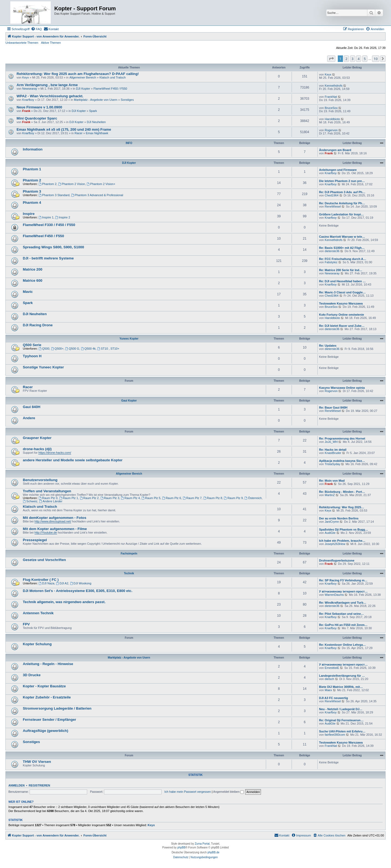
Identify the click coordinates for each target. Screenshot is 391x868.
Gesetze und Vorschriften (44, 560)
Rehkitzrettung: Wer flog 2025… (342, 507)
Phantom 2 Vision (72, 184)
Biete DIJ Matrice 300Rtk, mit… (341, 687)
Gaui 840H (32, 407)
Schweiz (30, 501)
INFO (129, 143)
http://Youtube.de (46, 532)
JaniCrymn (332, 522)
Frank (26, 111)
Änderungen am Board (335, 150)
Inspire (29, 214)
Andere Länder (51, 501)
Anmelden (17, 785)
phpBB (181, 847)
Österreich (253, 498)
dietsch (329, 679)
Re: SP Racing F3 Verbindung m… (343, 580)
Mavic (28, 292)
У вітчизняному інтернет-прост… (343, 591)
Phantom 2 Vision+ (101, 184)
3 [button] (353, 59)
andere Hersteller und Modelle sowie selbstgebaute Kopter (73, 460)
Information (33, 149)
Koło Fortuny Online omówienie (342, 315)
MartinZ (330, 495)
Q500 (44, 349)
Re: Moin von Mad (332, 481)
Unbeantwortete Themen (22, 43)
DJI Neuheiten (96, 122)
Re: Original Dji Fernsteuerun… (341, 720)
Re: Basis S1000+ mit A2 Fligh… (342, 248)
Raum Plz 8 (213, 498)
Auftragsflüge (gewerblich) (45, 731)
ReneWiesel (333, 206)
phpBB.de (213, 852)
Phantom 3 (32, 191)
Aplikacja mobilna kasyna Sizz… (342, 461)
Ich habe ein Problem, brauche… (342, 541)
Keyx (26, 77)
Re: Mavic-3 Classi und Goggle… (342, 292)
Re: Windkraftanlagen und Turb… (343, 603)
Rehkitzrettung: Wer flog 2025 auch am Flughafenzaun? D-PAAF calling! (78, 74)
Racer (78, 133)
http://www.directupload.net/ (53, 521)
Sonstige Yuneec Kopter (43, 367)
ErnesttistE (332, 668)
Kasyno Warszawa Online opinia (342, 388)
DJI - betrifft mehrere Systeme (48, 258)
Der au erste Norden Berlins (339, 518)
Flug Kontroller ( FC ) (41, 580)
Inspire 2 (63, 217)
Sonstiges (127, 100)
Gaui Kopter (129, 401)
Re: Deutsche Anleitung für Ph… (342, 203)
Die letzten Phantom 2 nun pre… (342, 181)
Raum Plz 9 (234, 498)
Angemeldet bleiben (228, 792)
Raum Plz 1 (69, 498)
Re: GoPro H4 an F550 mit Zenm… (343, 625)
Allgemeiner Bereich (83, 77)
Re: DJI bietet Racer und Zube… (342, 326)
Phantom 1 (32, 169)
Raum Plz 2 (89, 498)
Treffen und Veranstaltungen (47, 491)
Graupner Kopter (37, 438)
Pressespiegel (35, 540)
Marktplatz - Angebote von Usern (96, 100)
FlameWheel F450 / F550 (110, 89)
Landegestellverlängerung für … (342, 676)
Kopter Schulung (37, 644)
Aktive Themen (51, 43)
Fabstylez (331, 262)
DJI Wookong (81, 583)
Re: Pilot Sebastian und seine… (341, 614)
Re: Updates (328, 346)
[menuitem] (36, 29)
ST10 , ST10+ (108, 349)
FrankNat (331, 97)
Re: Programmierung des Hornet (342, 438)
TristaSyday (333, 464)
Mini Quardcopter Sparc (37, 118)
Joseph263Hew (335, 544)
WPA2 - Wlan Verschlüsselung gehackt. (50, 96)
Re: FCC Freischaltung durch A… (343, 259)
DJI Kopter (83, 89)
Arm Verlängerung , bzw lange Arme (47, 85)
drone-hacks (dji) (37, 449)
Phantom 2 (32, 180)
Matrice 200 (33, 269)
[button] (331, 59)
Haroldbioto (332, 119)
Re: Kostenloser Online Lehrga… (342, 645)
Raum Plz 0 (48, 498)
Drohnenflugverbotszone (337, 560)
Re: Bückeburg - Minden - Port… (342, 492)
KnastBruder (333, 453)
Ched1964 (332, 195)
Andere (29, 418)
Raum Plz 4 (130, 498)
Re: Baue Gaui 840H (333, 408)
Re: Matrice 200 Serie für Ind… (341, 270)
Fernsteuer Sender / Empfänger (49, 720)
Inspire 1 (46, 217)
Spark (93, 111)
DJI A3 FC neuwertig (334, 698)
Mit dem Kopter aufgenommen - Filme (55, 529)
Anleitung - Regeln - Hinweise (48, 664)
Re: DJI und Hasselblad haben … (342, 281)
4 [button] (359, 59)
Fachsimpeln (129, 554)
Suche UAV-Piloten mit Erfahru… (342, 731)
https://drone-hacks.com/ (55, 453)
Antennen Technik (38, 613)
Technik (129, 573)
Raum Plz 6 (172, 498)
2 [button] (346, 59)
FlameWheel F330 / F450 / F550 (49, 225)
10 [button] (376, 59)
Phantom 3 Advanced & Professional (97, 195)
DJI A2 (62, 583)
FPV (26, 624)
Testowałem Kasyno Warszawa (341, 303)
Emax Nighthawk (97, 133)
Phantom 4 (32, 203)
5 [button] (365, 59)
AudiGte (330, 533)
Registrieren (40, 785)
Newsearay (30, 89)
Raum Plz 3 (110, 498)
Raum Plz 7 (192, 498)
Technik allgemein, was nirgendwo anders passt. (64, 602)
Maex (328, 690)
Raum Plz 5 (151, 498)
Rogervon (331, 130)
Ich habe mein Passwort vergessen (188, 792)
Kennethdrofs (334, 86)
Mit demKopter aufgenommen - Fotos (55, 518)
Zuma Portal (202, 844)
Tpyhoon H (32, 356)
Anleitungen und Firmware (338, 170)
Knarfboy (28, 100)
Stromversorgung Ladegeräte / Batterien (57, 708)
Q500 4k (88, 349)
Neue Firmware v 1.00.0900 (39, 107)
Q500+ (57, 349)
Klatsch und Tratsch (113, 77)
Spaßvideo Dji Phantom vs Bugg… (343, 529)
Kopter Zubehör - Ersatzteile (47, 697)
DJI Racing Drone (38, 325)
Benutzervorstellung (40, 480)
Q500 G (72, 349)
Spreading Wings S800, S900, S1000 (53, 247)
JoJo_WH (331, 442)
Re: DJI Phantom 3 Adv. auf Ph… (342, 192)
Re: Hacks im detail (333, 450)
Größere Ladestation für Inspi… (341, 214)
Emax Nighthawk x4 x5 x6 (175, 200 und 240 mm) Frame (64, 129)
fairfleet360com (335, 735)
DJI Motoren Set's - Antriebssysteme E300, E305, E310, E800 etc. (78, 591)
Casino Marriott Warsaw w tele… (342, 237)
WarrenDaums (334, 595)
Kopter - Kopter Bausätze (44, 686)
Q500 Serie (32, 345)
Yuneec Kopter (129, 339)
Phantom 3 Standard (54, 195)
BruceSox (331, 108)
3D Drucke (32, 675)
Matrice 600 (33, 281)
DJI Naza (46, 583)
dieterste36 (332, 251)
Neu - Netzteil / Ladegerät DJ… (341, 709)
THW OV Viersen (37, 762)
